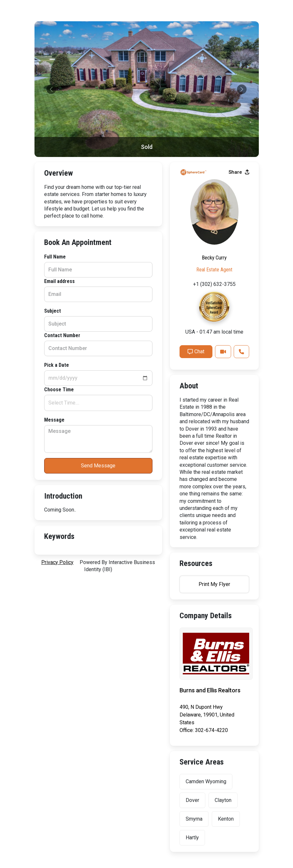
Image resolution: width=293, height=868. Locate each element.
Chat (196, 351)
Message (54, 420)
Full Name (55, 257)
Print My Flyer (214, 584)
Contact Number (62, 335)
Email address (59, 281)
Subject (53, 311)
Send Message (98, 466)
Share (239, 172)
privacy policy (57, 562)
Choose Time (59, 390)
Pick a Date (57, 365)
